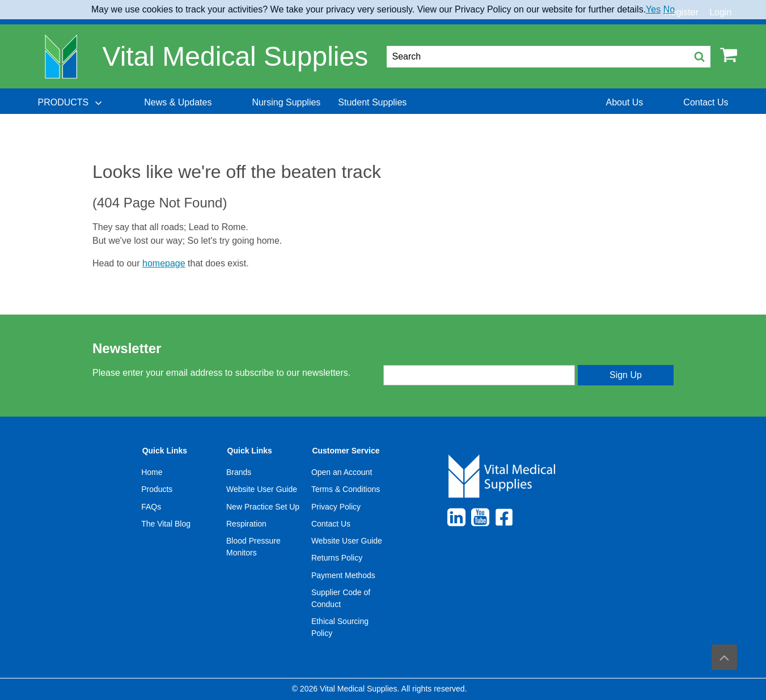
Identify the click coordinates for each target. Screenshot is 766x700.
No (669, 9)
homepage (164, 263)
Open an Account (342, 472)
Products (157, 489)
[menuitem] (71, 103)
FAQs (151, 507)
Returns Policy (337, 558)
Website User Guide (262, 489)
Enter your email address (431, 355)
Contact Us (331, 524)
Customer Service (346, 451)
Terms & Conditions (346, 489)
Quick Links (165, 451)
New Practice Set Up (263, 507)
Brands (239, 472)
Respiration (246, 524)
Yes (653, 9)
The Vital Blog (166, 524)
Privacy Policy (336, 507)
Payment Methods (343, 575)
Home (152, 472)
